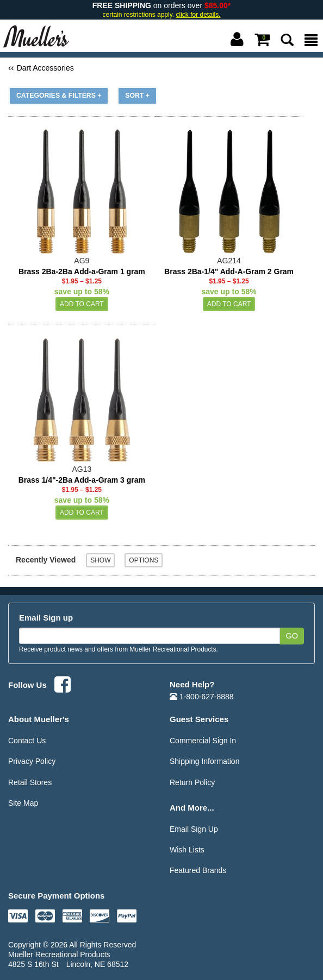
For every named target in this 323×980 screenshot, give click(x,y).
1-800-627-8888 (202, 697)
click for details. (198, 15)
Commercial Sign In (203, 741)
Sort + (137, 96)
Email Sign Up (194, 829)
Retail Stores (30, 782)
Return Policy (192, 782)
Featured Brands (198, 870)
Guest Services (199, 719)
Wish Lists (187, 850)
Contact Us (27, 741)
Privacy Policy (32, 761)
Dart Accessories (45, 68)
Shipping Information (204, 761)
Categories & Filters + (59, 96)
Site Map (23, 803)
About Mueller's (39, 719)
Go (292, 636)
